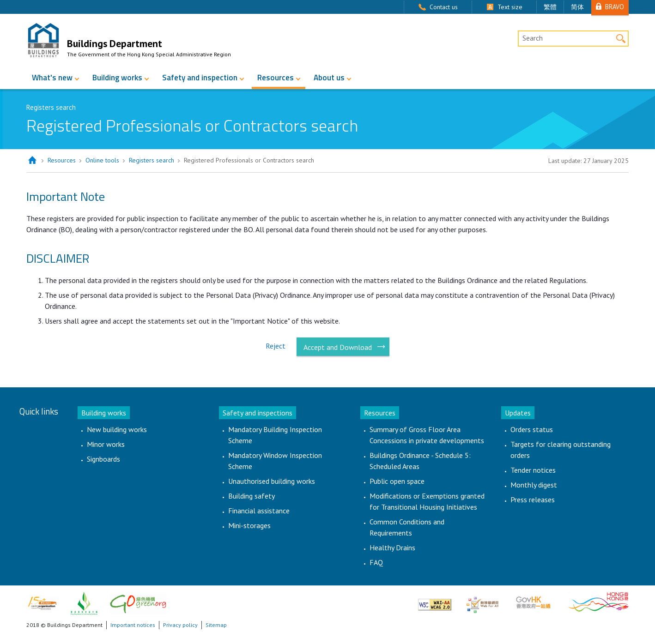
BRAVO (615, 7)
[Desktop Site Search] (573, 39)
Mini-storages (249, 525)
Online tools (102, 160)
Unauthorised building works (272, 481)
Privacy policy (180, 625)
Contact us (444, 7)
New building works (117, 429)
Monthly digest (534, 485)
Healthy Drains (392, 548)
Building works (117, 78)
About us (329, 78)
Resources (276, 78)
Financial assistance (259, 511)
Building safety (252, 496)
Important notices (133, 625)
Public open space (397, 481)
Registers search (152, 160)
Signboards (103, 459)
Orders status (532, 429)
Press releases (533, 500)
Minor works (106, 444)
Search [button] (621, 39)
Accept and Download (338, 347)
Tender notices (533, 470)
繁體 (550, 7)
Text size (510, 7)
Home (32, 160)
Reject (276, 346)
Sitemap (216, 625)
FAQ (376, 562)
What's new (52, 78)
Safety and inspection (200, 78)
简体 (577, 7)
